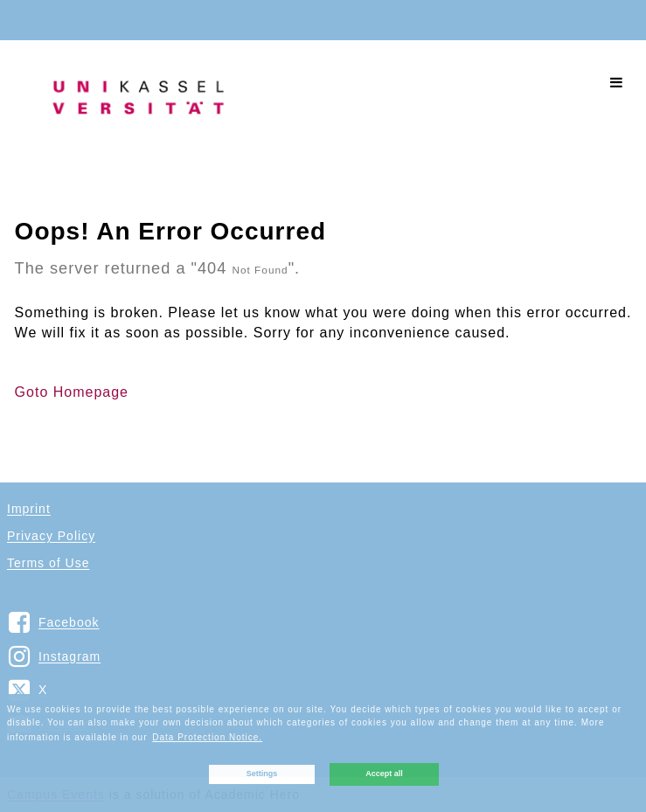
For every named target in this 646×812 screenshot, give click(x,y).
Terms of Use (48, 563)
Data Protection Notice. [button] (207, 737)
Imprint (29, 509)
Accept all (384, 774)
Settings (262, 774)
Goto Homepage (72, 392)
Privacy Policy (51, 536)
